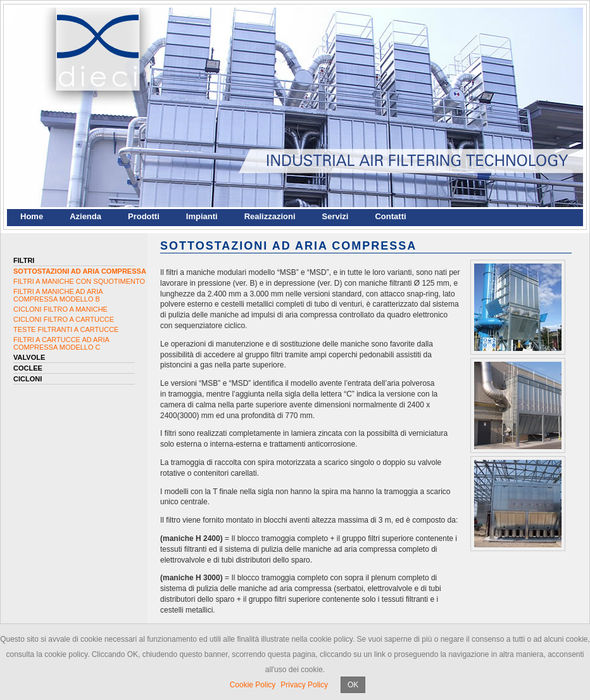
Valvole (29, 357)
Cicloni (28, 379)
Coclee (28, 368)
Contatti (390, 216)
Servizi (336, 216)
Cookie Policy (253, 685)
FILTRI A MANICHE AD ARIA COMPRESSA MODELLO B (58, 295)
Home (32, 216)
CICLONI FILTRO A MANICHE (60, 309)
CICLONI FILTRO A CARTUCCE (64, 319)
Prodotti (144, 216)
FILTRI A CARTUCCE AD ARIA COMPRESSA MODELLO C (61, 343)
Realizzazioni (270, 216)
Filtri (24, 260)
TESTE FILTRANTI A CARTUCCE (66, 329)
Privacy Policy (304, 685)
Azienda (85, 216)
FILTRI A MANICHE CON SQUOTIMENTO (79, 281)
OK (353, 685)
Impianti (202, 216)
